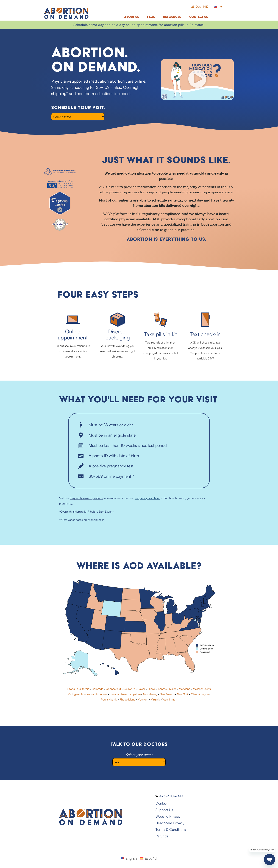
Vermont (143, 699)
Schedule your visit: (78, 108)
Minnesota (87, 694)
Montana (102, 694)
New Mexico (167, 694)
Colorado (98, 689)
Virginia (155, 699)
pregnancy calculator (147, 498)
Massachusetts (202, 689)
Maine (173, 689)
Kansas (162, 689)
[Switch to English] (129, 858)
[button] (218, 6)
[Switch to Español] (149, 858)
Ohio (194, 694)
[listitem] (82, 587)
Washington (170, 699)
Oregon (204, 694)
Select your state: (139, 755)
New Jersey (150, 694)
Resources (172, 17)
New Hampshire (131, 694)
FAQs (151, 17)
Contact (162, 803)
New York (183, 694)
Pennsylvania (109, 699)
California (83, 689)
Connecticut (113, 689)
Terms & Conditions (171, 829)
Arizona (70, 689)
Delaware (129, 689)
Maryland (185, 689)
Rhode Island (127, 699)
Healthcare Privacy (170, 823)
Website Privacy (168, 816)
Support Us (164, 810)
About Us (132, 17)
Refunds (162, 836)
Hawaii (141, 689)
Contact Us (199, 17)
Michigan (73, 694)
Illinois (152, 689)
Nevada (114, 694)
